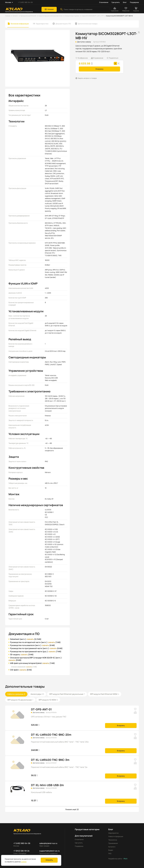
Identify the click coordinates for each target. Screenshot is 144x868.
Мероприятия (113, 833)
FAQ (110, 853)
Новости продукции (116, 836)
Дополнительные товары (88, 24)
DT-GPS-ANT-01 (41, 709)
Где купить (116, 2)
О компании (104, 2)
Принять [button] (49, 860)
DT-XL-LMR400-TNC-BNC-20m (51, 735)
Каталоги (112, 847)
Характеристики (42, 24)
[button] (49, 9)
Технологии (113, 840)
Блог (125, 2)
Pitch (125, 859)
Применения (113, 843)
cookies (24, 862)
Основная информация (20, 24)
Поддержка (134, 2)
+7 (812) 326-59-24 (21, 851)
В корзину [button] (100, 69)
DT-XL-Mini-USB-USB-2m (47, 785)
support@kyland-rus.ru (49, 851)
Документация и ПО (63, 24)
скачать (30, 639)
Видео (111, 850)
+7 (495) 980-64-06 (25, 2)
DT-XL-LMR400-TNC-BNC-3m (50, 760)
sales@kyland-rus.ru (48, 843)
